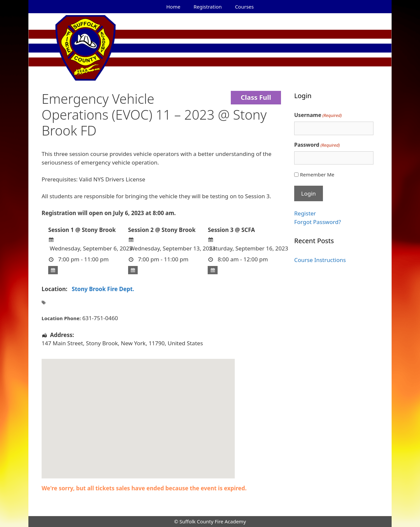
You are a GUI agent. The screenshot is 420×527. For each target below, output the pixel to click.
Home (174, 7)
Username (318, 115)
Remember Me (317, 174)
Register (305, 213)
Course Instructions (320, 260)
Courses (245, 7)
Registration (208, 7)
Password (317, 145)
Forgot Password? (318, 222)
